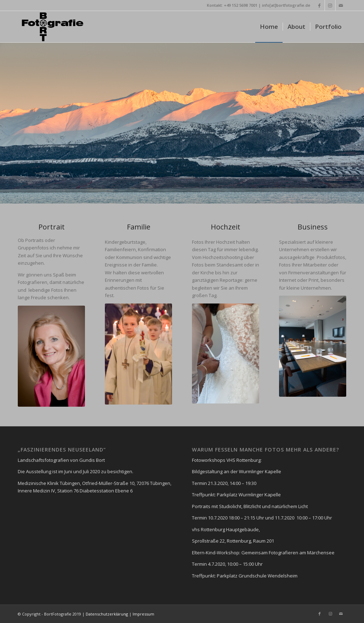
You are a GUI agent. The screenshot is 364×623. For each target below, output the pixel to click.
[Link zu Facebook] (319, 5)
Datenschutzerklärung (106, 614)
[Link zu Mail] (341, 5)
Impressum (143, 614)
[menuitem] (269, 27)
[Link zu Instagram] (330, 5)
